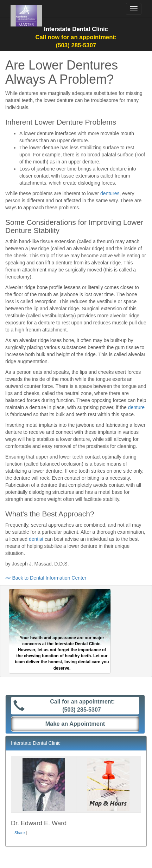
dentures (110, 193)
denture (136, 407)
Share (20, 833)
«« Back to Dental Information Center (46, 578)
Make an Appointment (75, 724)
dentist (36, 539)
